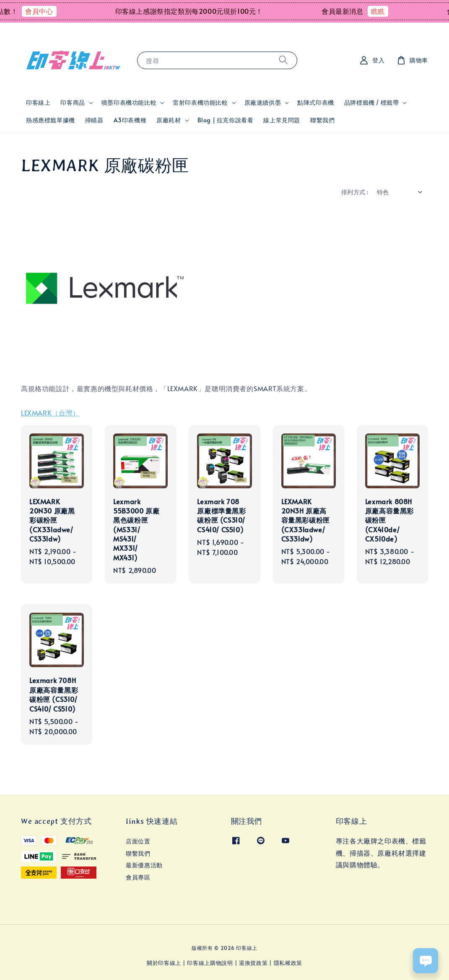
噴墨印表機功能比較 (129, 103)
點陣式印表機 (316, 102)
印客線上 (38, 102)
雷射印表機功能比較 (200, 103)
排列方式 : (355, 192)
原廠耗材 (169, 120)
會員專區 (138, 877)
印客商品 (73, 103)
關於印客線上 (164, 963)
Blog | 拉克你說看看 (226, 120)
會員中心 (50, 11)
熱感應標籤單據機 (51, 120)
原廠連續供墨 (263, 103)
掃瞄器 (94, 120)
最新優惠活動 (144, 865)
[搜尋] (283, 60)
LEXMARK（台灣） (50, 413)
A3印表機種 (130, 120)
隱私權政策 (288, 963)
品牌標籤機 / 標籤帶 (372, 103)
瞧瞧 (389, 11)
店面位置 (138, 841)
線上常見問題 (282, 120)
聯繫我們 (322, 120)
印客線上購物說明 (210, 963)
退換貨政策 (253, 963)
